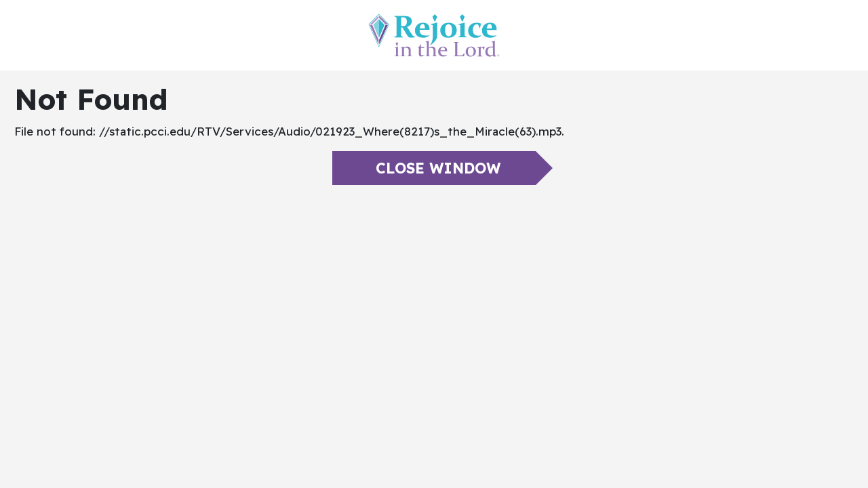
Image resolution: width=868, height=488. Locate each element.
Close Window (438, 168)
